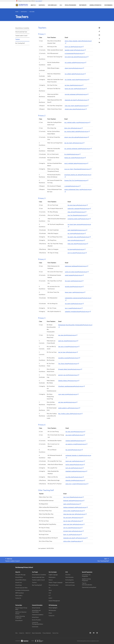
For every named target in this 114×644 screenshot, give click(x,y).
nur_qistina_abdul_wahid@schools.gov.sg (76, 131)
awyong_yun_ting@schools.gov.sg (68, 375)
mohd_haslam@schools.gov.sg (74, 275)
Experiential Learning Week (89, 587)
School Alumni (19, 620)
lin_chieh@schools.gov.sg (72, 154)
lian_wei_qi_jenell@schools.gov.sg (68, 346)
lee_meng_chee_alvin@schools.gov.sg (78, 237)
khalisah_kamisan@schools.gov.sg (73, 500)
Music (50, 590)
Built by (38, 641)
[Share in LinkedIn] (99, 42)
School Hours (35, 617)
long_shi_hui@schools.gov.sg (74, 468)
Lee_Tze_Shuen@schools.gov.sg (77, 215)
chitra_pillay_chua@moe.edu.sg (72, 541)
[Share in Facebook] (99, 38)
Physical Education (53, 585)
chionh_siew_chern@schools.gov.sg (75, 109)
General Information (95, 5)
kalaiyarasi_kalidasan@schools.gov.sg (76, 266)
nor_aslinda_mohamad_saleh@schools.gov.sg (77, 148)
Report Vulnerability (37, 633)
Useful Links (35, 627)
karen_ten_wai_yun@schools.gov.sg (75, 88)
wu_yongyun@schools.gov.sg (76, 233)
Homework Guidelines (38, 615)
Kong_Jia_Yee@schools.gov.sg (73, 47)
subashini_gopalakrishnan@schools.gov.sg (77, 311)
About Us (33, 5)
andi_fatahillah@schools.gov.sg (77, 230)
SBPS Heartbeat (19, 593)
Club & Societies (69, 577)
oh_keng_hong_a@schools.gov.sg (73, 531)
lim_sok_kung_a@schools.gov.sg (73, 517)
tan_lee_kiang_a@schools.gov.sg (74, 143)
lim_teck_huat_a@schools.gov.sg (77, 205)
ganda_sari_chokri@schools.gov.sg (74, 158)
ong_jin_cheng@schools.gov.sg (76, 253)
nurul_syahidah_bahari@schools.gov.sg (76, 163)
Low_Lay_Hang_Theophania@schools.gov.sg (77, 169)
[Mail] (99, 34)
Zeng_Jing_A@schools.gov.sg (73, 128)
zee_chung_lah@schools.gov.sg (74, 435)
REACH (27, 633)
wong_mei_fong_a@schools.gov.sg (73, 524)
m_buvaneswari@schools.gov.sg (74, 53)
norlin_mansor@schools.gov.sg (74, 464)
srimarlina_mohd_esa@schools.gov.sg (78, 219)
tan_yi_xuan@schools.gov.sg (73, 308)
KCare (50, 613)
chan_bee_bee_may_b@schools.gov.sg (74, 514)
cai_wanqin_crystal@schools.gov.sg (76, 444)
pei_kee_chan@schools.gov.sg (73, 85)
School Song (18, 585)
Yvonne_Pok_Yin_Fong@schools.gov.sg (76, 180)
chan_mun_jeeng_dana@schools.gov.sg (76, 106)
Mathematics (52, 577)
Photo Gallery (19, 595)
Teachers (18, 39)
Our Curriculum (52, 5)
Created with (23, 641)
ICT (50, 595)
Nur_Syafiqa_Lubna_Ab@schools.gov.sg (70, 414)
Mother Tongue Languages (56, 582)
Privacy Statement (47, 633)
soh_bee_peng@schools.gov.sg (67, 402)
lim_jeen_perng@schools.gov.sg (75, 431)
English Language (53, 575)
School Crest (19, 582)
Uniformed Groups (70, 585)
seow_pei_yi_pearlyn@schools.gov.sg (76, 484)
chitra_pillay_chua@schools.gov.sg (73, 511)
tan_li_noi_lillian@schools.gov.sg (73, 497)
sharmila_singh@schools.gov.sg (75, 480)
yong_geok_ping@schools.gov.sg (68, 394)
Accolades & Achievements (22, 590)
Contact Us (18, 598)
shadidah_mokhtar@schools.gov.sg (76, 471)
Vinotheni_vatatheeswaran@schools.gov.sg (71, 386)
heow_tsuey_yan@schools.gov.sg (74, 292)
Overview (68, 575)
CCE (50, 593)
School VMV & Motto (21, 580)
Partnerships (83, 5)
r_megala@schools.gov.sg (72, 186)
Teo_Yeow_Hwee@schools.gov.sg (68, 363)
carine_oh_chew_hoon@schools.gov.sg (76, 272)
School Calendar (36, 608)
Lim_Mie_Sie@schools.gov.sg (74, 477)
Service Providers (36, 620)
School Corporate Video (21, 588)
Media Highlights (53, 608)
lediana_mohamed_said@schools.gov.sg (75, 507)
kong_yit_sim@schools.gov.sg (72, 534)
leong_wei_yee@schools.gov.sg (75, 461)
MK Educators (52, 610)
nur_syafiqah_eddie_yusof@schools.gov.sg (77, 122)
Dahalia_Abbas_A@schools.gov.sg (68, 381)
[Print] (99, 28)
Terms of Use (55, 633)
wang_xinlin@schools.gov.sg (71, 504)
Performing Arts (69, 580)
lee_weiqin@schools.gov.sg (73, 450)
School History (19, 577)
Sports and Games (70, 582)
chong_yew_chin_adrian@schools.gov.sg (76, 137)
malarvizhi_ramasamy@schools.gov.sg (79, 208)
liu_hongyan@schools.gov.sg (76, 249)
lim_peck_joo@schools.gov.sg (73, 281)
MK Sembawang (108, 5)
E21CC (50, 598)
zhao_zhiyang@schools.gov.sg (76, 212)
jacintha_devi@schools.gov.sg (74, 286)
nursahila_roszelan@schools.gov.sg (68, 358)
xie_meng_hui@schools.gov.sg (74, 303)
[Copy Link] (99, 31)
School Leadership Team (21, 32)
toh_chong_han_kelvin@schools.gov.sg (76, 57)
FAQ (16, 633)
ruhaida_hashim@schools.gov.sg (75, 441)
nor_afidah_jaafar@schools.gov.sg (74, 74)
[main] (57, 286)
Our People (42, 5)
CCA (61, 5)
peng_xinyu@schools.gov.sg (76, 240)
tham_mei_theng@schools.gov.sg (77, 244)
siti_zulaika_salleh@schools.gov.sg (75, 62)
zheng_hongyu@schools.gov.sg (74, 68)
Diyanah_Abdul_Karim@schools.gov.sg (69, 369)
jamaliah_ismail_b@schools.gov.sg (75, 50)
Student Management (54, 601)
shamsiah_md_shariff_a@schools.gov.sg (76, 100)
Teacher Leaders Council (21, 36)
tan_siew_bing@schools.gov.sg (67, 335)
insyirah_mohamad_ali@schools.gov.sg (76, 94)
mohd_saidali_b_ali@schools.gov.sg (68, 408)
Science (51, 580)
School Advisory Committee (22, 28)
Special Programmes (70, 5)
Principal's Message (20, 575)
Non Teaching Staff (20, 43)
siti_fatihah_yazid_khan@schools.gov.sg (76, 79)
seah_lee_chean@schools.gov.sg (67, 341)
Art (50, 588)
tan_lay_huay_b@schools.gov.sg (67, 352)
